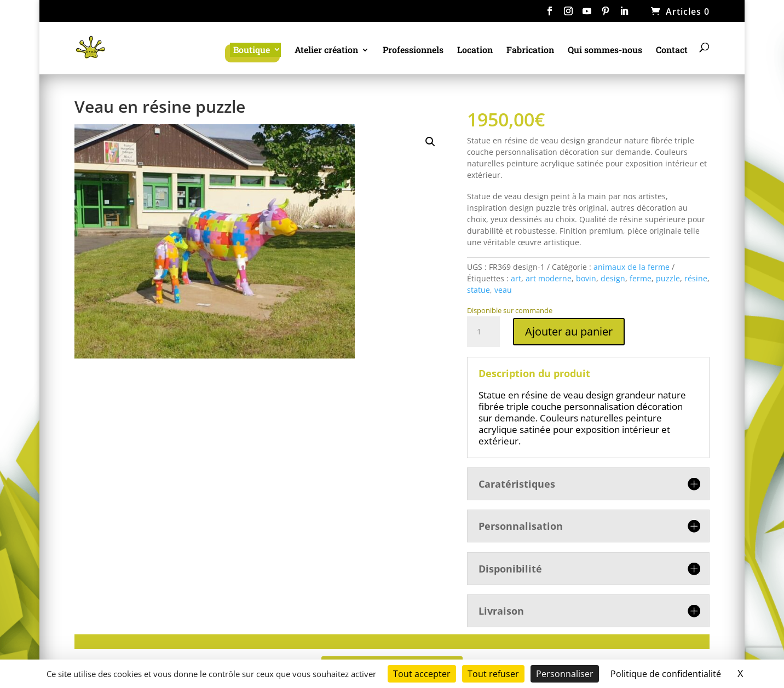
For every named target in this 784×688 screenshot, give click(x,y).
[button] (430, 142)
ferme (641, 278)
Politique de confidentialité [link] (666, 674)
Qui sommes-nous (605, 51)
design (613, 278)
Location (475, 51)
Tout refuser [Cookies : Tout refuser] (493, 674)
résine (696, 278)
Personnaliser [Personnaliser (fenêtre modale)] (565, 674)
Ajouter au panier (569, 331)
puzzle (668, 278)
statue (479, 290)
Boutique (252, 50)
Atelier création (326, 51)
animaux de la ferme (632, 267)
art (516, 278)
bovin (586, 278)
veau (503, 290)
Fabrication (530, 51)
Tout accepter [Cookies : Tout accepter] (422, 674)
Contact (672, 51)
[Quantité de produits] (483, 332)
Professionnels (413, 51)
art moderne (549, 278)
